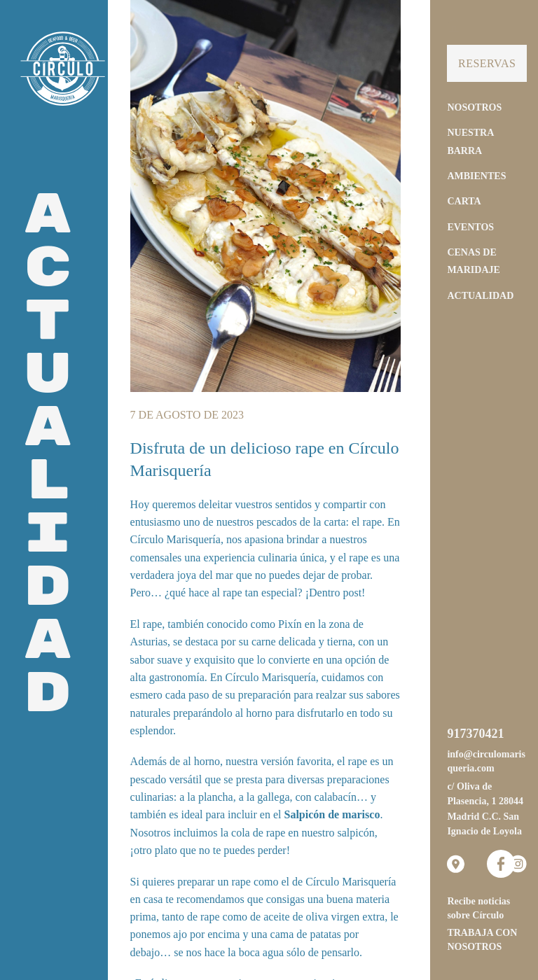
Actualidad (480, 296)
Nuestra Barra (470, 141)
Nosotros (474, 107)
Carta (464, 201)
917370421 (475, 734)
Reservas (487, 63)
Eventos (470, 227)
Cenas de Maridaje (473, 261)
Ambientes (476, 176)
